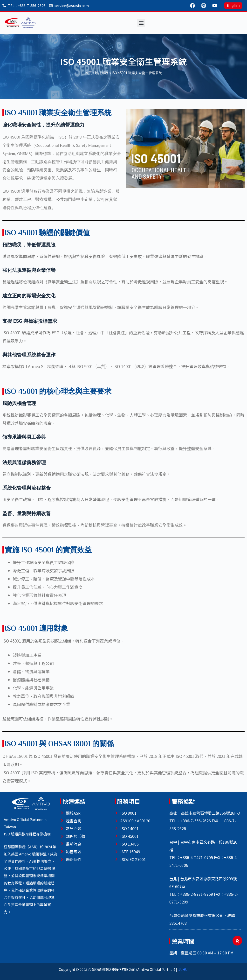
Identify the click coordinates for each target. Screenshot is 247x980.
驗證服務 (102, 73)
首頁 (88, 73)
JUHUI (183, 969)
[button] (141, 23)
